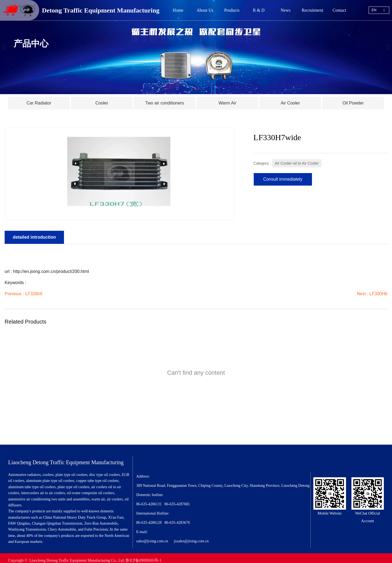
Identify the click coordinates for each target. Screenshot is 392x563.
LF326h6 (35, 292)
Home (178, 10)
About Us (205, 10)
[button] (196, 90)
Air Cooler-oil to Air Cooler (296, 162)
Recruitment (312, 10)
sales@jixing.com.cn (152, 536)
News (286, 10)
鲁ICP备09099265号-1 (143, 556)
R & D (259, 10)
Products (232, 10)
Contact (339, 10)
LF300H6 (378, 292)
